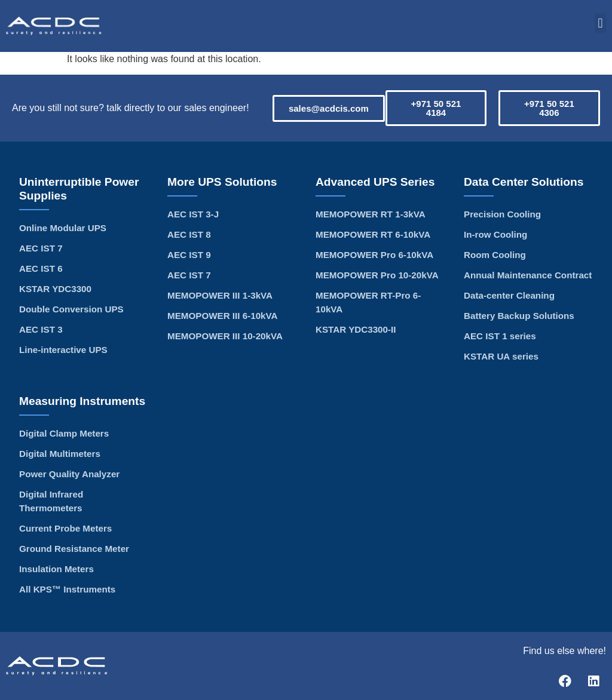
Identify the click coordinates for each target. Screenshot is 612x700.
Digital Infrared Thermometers (51, 501)
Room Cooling (495, 255)
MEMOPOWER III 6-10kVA (223, 316)
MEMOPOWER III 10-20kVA (225, 336)
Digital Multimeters (60, 454)
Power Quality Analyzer (69, 474)
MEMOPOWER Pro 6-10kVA (374, 255)
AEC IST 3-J (193, 214)
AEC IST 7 (41, 248)
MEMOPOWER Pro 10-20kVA (377, 275)
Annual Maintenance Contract (528, 275)
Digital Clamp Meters (64, 433)
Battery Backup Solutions (519, 316)
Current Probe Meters (65, 528)
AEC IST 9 (189, 255)
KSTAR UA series (501, 356)
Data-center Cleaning (509, 295)
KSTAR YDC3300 (55, 289)
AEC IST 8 (189, 234)
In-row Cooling (495, 234)
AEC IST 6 (41, 268)
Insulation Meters (56, 569)
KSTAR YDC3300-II (356, 329)
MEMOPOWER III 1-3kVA (220, 295)
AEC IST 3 (41, 329)
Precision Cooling (502, 214)
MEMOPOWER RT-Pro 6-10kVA (368, 302)
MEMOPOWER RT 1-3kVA (371, 214)
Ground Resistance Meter (74, 549)
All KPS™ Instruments (67, 589)
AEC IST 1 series (500, 336)
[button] (600, 23)
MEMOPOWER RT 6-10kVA (373, 234)
